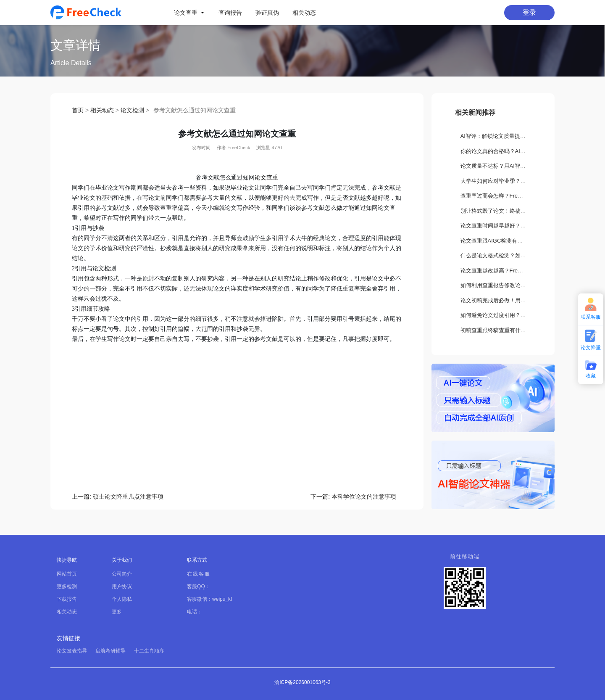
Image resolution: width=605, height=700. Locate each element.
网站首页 (67, 574)
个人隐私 (122, 599)
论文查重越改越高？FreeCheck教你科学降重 (515, 271)
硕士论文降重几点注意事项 (128, 497)
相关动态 (102, 110)
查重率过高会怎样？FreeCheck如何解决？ (512, 196)
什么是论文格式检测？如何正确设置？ (507, 255)
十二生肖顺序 (149, 651)
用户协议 (122, 586)
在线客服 (199, 574)
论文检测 (132, 110)
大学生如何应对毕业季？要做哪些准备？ (510, 181)
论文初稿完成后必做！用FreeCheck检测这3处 (516, 300)
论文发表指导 (72, 651)
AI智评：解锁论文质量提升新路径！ (504, 136)
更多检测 (67, 586)
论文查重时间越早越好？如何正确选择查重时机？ (521, 226)
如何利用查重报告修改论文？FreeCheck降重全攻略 (523, 285)
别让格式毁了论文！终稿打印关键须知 (507, 211)
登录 (529, 12)
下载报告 (67, 599)
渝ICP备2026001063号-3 (302, 682)
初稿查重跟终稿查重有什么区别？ (501, 330)
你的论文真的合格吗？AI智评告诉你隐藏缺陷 (515, 151)
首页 (78, 110)
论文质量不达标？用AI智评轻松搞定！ (507, 166)
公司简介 (122, 574)
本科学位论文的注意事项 (364, 497)
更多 (117, 612)
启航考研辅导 (110, 651)
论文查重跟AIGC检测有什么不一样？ (505, 241)
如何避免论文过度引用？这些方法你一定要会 (515, 315)
